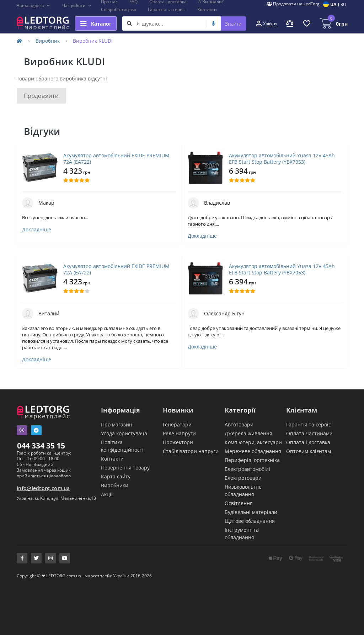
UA (333, 4)
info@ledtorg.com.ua (43, 488)
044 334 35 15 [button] (41, 446)
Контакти (207, 9)
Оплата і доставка (308, 442)
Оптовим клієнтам (309, 451)
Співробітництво (119, 9)
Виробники (115, 485)
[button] (33, 6)
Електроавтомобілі (247, 469)
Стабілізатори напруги (191, 451)
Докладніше (37, 230)
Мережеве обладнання (253, 451)
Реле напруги (179, 433)
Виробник (48, 41)
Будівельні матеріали (251, 512)
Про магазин (117, 424)
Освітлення (239, 503)
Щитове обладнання (250, 521)
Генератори (177, 424)
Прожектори (178, 442)
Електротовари (243, 478)
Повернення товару (125, 468)
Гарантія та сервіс (167, 9)
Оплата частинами (309, 433)
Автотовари (239, 424)
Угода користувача (124, 433)
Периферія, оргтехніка (252, 460)
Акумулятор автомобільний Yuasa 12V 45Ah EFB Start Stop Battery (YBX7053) (282, 159)
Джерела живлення (248, 433)
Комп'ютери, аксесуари (253, 442)
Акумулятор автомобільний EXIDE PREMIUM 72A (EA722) (116, 159)
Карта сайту (116, 476)
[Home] (20, 41)
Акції (107, 494)
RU (343, 4)
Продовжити (41, 96)
